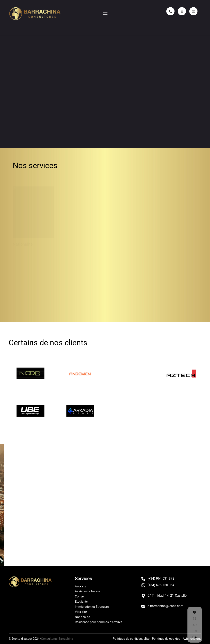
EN (195, 631)
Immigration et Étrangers (92, 607)
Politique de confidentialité (131, 639)
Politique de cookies (166, 639)
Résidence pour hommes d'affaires (99, 622)
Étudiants (81, 602)
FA (195, 637)
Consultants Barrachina (57, 639)
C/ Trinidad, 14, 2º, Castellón (165, 596)
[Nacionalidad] (34, 210)
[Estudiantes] (81, 212)
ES (194, 619)
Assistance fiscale (87, 591)
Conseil (80, 596)
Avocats (80, 586)
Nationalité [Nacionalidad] (23, 242)
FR (194, 613)
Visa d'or (81, 612)
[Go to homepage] (35, 14)
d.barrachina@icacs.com (162, 606)
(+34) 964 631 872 (158, 579)
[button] (105, 13)
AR (195, 625)
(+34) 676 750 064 (158, 585)
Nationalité (82, 617)
